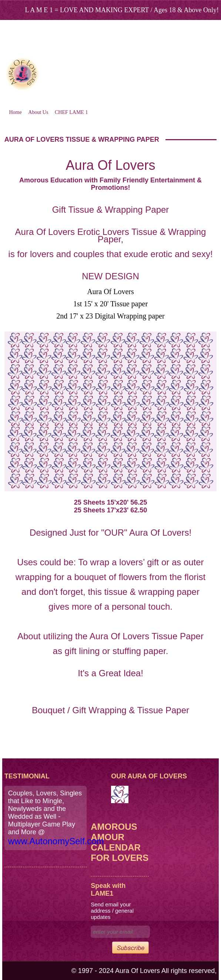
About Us (38, 112)
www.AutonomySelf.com (56, 841)
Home (15, 112)
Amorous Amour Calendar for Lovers (120, 842)
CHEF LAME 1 (71, 112)
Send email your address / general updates (112, 911)
